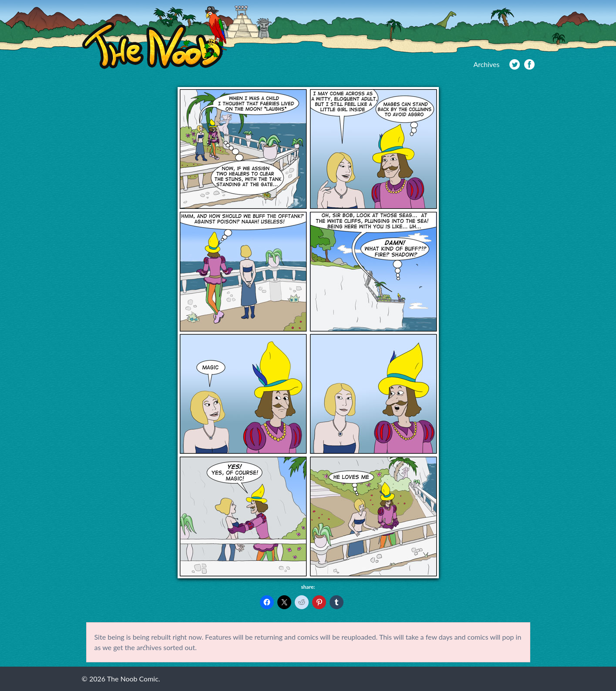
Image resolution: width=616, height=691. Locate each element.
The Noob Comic (154, 38)
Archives (486, 64)
